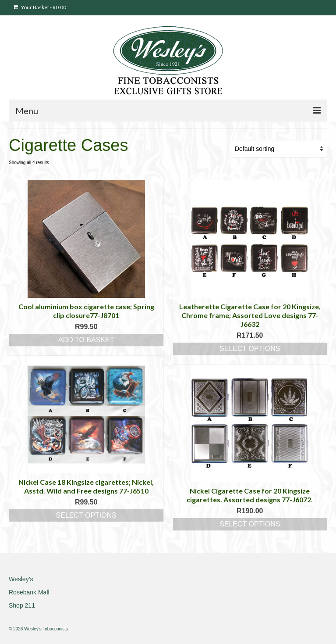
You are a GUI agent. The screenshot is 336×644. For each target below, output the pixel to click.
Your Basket (40, 7)
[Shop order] (279, 149)
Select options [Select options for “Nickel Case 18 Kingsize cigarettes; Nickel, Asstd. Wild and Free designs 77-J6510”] (86, 515)
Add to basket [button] (86, 340)
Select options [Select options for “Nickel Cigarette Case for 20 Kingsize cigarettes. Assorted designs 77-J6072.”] (250, 524)
